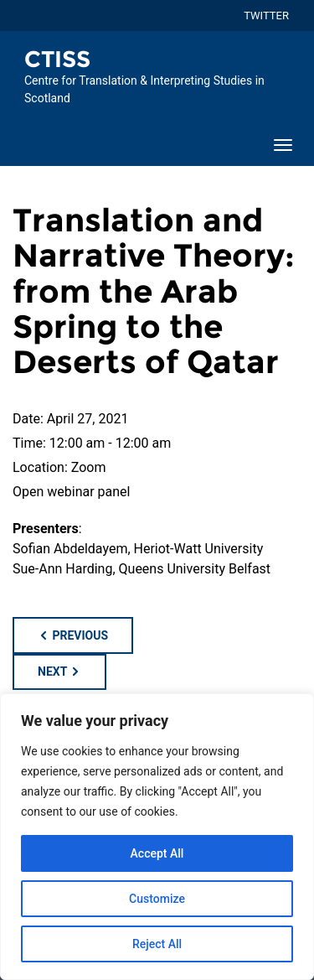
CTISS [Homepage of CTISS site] (57, 59)
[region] (157, 837)
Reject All (157, 944)
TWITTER (266, 16)
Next (59, 671)
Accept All (157, 853)
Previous (73, 635)
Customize (157, 899)
